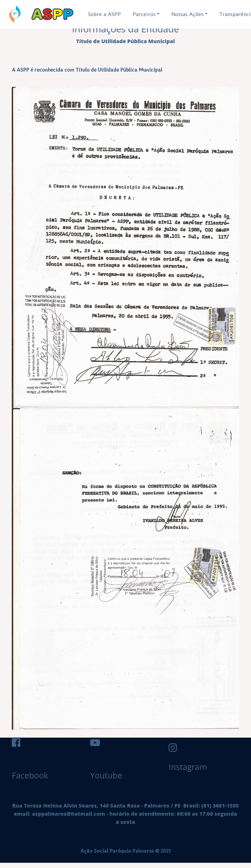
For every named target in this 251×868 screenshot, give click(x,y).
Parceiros (144, 14)
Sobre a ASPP (104, 14)
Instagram (178, 767)
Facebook (30, 775)
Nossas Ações (187, 14)
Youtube (106, 775)
